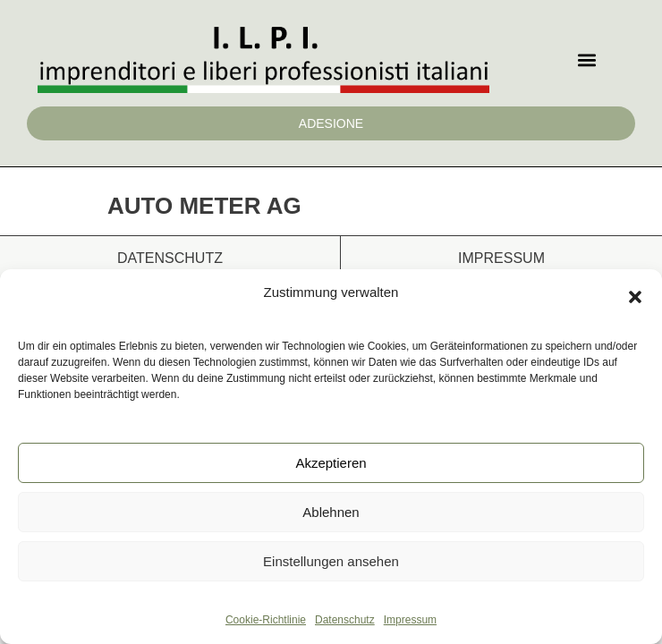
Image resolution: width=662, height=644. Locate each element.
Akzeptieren (331, 463)
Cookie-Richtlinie (266, 620)
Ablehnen (331, 512)
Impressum (410, 620)
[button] (635, 297)
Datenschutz (345, 620)
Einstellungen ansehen (331, 561)
